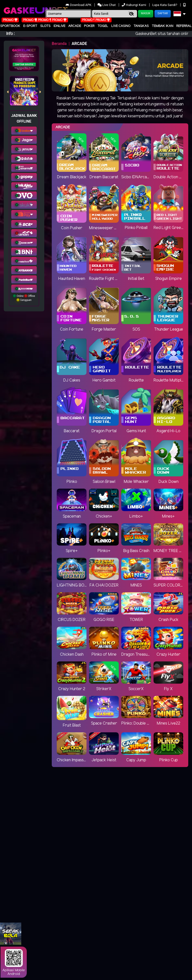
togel (103, 26)
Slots (45, 26)
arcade (75, 26)
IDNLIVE (59, 26)
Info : (10, 34)
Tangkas (141, 26)
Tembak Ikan (162, 26)
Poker (89, 26)
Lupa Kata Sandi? (165, 5)
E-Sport (30, 26)
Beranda (59, 44)
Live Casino (121, 26)
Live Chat (107, 5)
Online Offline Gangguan (24, 298)
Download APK (79, 5)
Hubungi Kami (134, 5)
